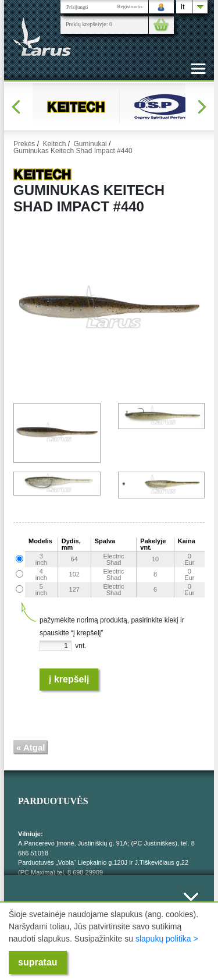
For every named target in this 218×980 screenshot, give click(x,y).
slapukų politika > (167, 939)
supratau (38, 962)
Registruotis (130, 6)
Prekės (24, 144)
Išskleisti (191, 903)
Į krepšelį (69, 679)
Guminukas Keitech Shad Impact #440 (73, 151)
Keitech (54, 144)
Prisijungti (77, 7)
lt (183, 7)
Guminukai (90, 144)
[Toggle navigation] (198, 69)
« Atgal (31, 747)
